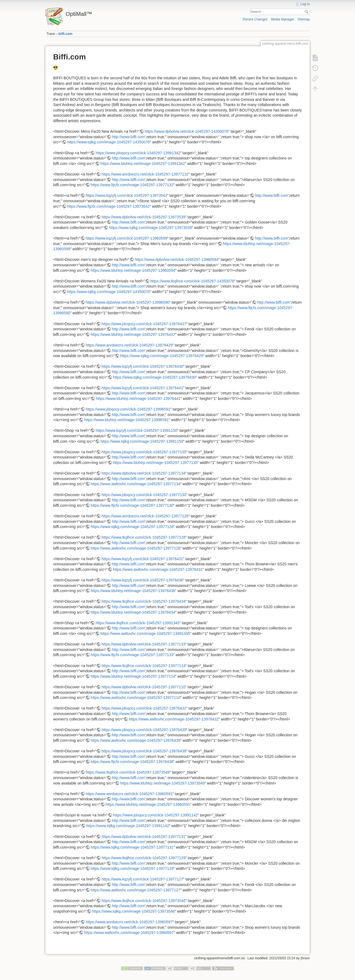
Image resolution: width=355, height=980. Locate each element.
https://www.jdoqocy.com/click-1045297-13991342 (138, 153)
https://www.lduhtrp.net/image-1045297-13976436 (133, 591)
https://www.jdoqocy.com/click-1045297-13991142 (155, 815)
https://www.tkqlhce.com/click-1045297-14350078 (192, 281)
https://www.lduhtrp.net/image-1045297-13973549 (163, 783)
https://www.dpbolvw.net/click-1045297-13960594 (177, 260)
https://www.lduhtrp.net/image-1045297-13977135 (155, 463)
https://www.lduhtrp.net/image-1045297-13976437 (133, 334)
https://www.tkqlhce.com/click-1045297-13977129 (144, 858)
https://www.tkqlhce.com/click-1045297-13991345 (138, 623)
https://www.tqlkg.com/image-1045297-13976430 (154, 377)
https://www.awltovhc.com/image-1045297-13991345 (145, 634)
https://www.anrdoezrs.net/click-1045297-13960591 (129, 794)
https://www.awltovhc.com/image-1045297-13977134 (136, 484)
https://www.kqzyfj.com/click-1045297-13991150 (136, 430)
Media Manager (283, 19)
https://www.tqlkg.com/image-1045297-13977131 (132, 847)
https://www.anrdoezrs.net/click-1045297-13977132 (145, 174)
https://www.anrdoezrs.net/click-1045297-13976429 (129, 345)
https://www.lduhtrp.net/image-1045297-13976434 (133, 612)
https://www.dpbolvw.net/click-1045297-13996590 (127, 302)
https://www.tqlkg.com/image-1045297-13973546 (134, 911)
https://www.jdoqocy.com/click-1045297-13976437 (144, 324)
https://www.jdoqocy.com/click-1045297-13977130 (144, 495)
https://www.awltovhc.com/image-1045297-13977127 (136, 890)
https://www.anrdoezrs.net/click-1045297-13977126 (145, 516)
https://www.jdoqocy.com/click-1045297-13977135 (144, 452)
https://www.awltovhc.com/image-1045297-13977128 (136, 548)
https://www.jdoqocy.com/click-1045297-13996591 (128, 409)
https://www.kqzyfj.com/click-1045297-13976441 (142, 388)
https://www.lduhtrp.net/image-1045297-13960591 (148, 804)
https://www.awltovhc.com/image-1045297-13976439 (136, 740)
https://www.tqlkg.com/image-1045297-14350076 (109, 142)
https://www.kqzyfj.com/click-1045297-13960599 (126, 238)
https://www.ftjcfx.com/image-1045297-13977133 (132, 655)
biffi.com (66, 34)
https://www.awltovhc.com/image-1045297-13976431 (158, 569)
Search (307, 12)
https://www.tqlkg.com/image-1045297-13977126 (132, 527)
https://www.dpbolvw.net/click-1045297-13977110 (144, 687)
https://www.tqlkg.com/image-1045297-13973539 (151, 228)
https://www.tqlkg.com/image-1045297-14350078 (109, 292)
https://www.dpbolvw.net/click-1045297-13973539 (144, 217)
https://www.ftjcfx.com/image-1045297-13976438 (132, 762)
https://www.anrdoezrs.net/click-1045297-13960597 (129, 922)
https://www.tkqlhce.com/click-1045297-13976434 (144, 601)
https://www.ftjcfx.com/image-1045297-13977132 (132, 185)
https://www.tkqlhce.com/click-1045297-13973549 (127, 772)
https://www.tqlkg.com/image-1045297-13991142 (128, 826)
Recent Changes (255, 19)
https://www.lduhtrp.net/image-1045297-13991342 (143, 164)
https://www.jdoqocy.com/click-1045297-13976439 (144, 730)
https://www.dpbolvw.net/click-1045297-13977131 (144, 837)
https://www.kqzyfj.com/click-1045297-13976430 (142, 366)
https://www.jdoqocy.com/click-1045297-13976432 (144, 708)
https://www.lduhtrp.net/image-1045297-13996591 (127, 420)
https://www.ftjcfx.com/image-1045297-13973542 (108, 206)
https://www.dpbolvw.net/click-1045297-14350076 (186, 131)
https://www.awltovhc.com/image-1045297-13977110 (136, 698)
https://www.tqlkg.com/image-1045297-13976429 (162, 356)
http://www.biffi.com (128, 137)
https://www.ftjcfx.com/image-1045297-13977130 (132, 505)
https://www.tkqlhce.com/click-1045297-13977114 (144, 666)
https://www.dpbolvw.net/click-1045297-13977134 (144, 473)
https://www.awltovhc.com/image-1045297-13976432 (174, 719)
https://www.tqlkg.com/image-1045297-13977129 (132, 869)
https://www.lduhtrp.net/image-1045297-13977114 (133, 676)
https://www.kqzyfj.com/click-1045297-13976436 (142, 580)
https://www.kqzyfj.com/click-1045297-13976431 (142, 559)
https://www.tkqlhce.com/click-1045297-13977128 (144, 537)
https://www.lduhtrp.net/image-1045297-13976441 (138, 399)
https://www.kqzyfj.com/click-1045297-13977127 (142, 879)
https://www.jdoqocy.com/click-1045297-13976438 (144, 751)
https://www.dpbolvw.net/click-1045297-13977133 (144, 644)
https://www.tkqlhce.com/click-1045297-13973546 (144, 901)
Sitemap (304, 19)
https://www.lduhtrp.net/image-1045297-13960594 (133, 270)
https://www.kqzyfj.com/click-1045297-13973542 (126, 195)
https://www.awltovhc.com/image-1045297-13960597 (129, 933)
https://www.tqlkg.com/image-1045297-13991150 (142, 441)
